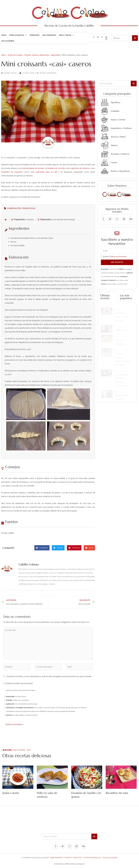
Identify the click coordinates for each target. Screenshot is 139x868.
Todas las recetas (18, 35)
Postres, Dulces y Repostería (37, 55)
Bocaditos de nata (117, 793)
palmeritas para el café (46, 172)
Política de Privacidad (118, 257)
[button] (42, 548)
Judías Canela (11, 793)
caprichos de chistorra (80, 168)
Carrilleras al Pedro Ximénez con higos (122, 315)
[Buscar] (135, 38)
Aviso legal (78, 858)
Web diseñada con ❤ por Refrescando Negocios (70, 864)
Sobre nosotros (56, 858)
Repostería (56, 55)
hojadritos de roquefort (12, 172)
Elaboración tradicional (20, 208)
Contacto (68, 858)
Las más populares (126, 297)
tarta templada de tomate (33, 168)
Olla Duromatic (49, 35)
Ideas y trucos (67, 35)
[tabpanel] (48, 335)
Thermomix (34, 35)
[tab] (48, 208)
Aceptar (115, 257)
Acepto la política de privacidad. (18, 683)
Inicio (4, 35)
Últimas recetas (105, 297)
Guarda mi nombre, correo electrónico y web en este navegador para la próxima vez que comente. (49, 676)
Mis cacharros (8, 41)
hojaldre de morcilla (56, 168)
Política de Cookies (110, 858)
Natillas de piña (122, 328)
